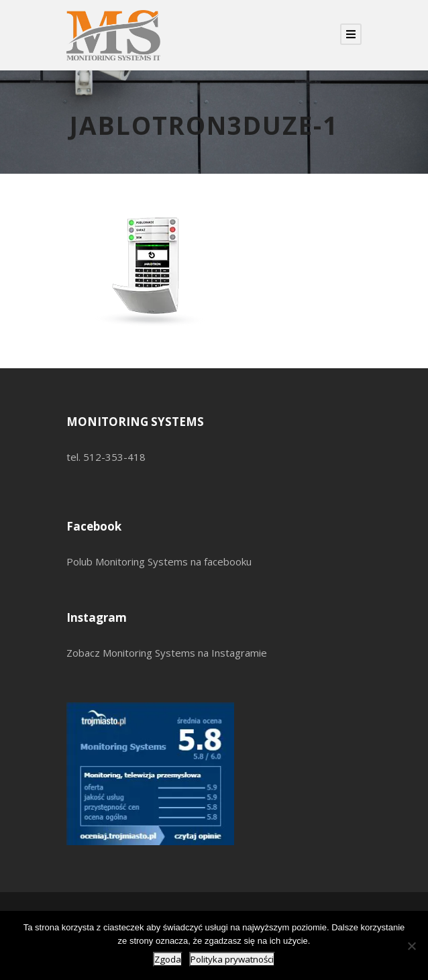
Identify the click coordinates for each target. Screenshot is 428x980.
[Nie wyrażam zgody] (411, 946)
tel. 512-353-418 (106, 457)
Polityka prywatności (232, 959)
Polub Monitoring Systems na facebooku (159, 561)
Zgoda (168, 959)
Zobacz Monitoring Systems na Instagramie (167, 653)
